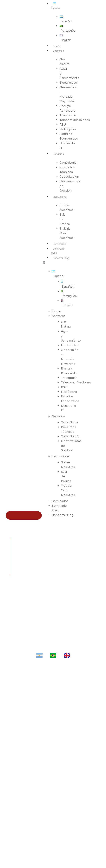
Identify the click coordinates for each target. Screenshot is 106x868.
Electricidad (53, 748)
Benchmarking (61, 258)
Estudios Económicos (53, 786)
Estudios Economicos (69, 136)
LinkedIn (53, 841)
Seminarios (59, 244)
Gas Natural (65, 62)
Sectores (58, 51)
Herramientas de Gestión (70, 186)
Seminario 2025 (59, 508)
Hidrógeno (53, 781)
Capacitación (53, 715)
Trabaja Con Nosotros (67, 233)
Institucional (60, 197)
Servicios (58, 154)
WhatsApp (53, 846)
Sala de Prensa (65, 219)
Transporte (53, 764)
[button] (54, 263)
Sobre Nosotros (67, 208)
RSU (53, 775)
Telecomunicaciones (75, 120)
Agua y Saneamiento (70, 73)
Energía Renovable (53, 759)
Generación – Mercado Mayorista (68, 94)
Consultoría (53, 704)
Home (56, 46)
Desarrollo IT (67, 145)
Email (53, 852)
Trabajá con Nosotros (53, 824)
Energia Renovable (67, 108)
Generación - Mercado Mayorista (53, 754)
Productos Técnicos (67, 170)
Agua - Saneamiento (53, 742)
